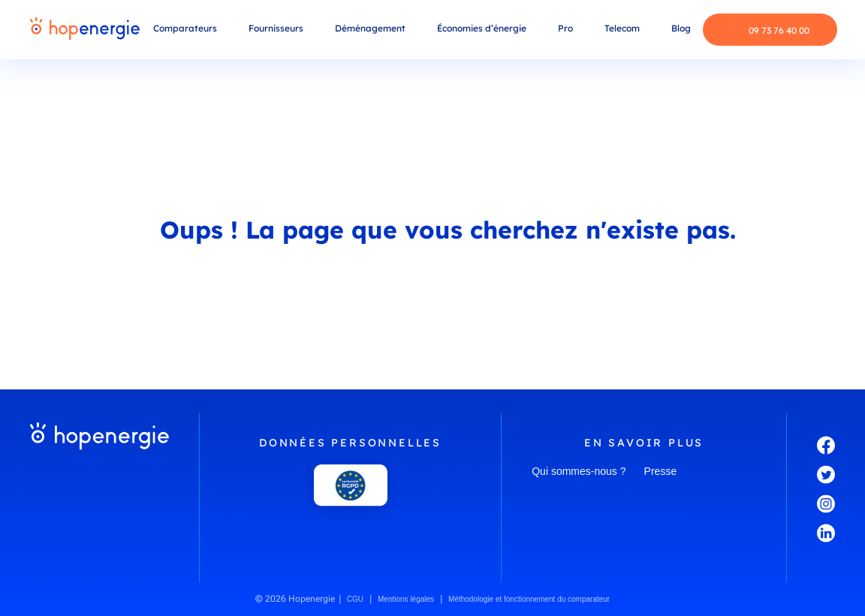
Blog (681, 28)
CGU (355, 599)
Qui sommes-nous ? (579, 471)
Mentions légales (406, 599)
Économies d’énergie (482, 28)
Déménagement (370, 28)
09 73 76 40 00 (768, 30)
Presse (661, 471)
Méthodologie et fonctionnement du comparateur (529, 599)
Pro (565, 28)
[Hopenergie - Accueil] (85, 30)
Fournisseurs (276, 28)
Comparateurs (185, 28)
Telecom (622, 28)
